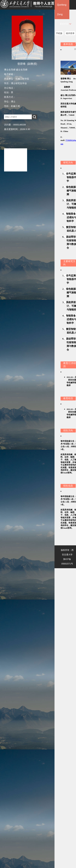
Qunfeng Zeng (62, 10)
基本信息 (68, 44)
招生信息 (68, 486)
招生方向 (68, 430)
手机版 (59, 33)
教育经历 (68, 398)
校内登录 (70, 33)
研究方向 (68, 163)
